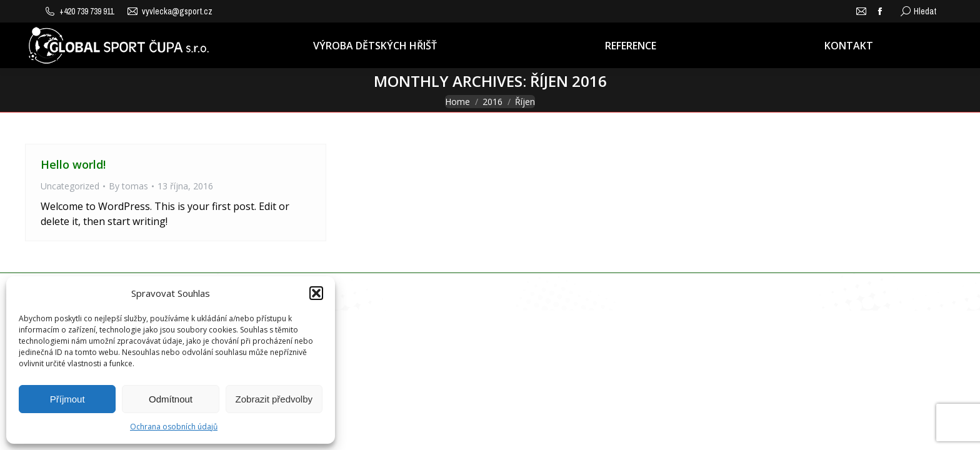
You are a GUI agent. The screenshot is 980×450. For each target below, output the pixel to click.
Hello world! (73, 164)
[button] (316, 293)
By (128, 186)
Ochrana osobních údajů (174, 427)
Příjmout (67, 399)
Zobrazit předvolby (274, 399)
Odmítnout (171, 399)
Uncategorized (70, 186)
